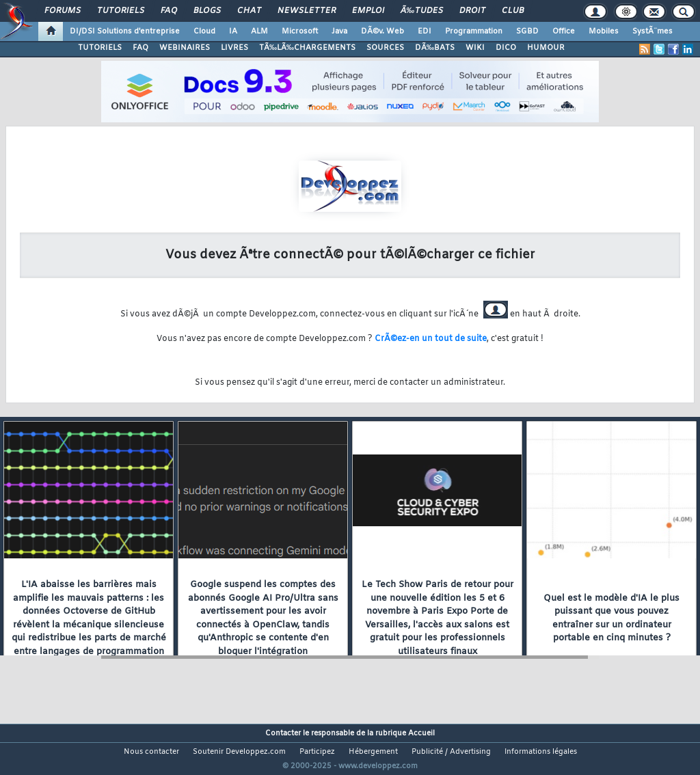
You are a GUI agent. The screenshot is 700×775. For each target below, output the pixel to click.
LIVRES (234, 48)
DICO (506, 48)
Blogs (207, 11)
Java (339, 31)
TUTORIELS (100, 48)
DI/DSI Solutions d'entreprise (125, 31)
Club (513, 11)
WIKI (475, 48)
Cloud (204, 31)
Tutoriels (121, 11)
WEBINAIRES (185, 48)
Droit (472, 11)
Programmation (474, 31)
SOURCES (385, 48)
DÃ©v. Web (382, 31)
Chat (249, 11)
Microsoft (300, 31)
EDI (425, 31)
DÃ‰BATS (435, 48)
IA (233, 31)
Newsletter (307, 11)
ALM (259, 31)
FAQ (169, 11)
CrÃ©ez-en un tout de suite (431, 339)
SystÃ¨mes (652, 31)
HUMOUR (546, 48)
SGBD (527, 31)
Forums (63, 11)
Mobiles (604, 31)
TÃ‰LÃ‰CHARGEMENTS (307, 48)
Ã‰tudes (422, 11)
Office (564, 31)
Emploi (368, 11)
